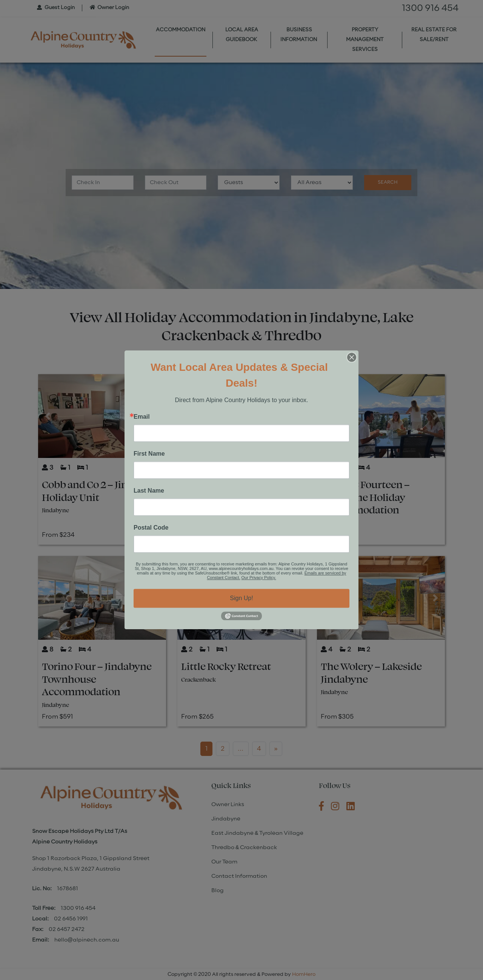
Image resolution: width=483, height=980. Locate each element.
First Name (149, 454)
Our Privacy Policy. (259, 578)
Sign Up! (241, 598)
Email (142, 417)
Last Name (149, 491)
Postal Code (151, 528)
